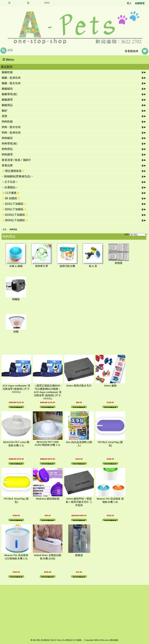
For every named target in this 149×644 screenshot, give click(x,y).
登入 (129, 3)
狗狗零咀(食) (10, 143)
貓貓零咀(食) (10, 94)
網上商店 (37, 640)
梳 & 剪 (93, 266)
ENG (47, 3)
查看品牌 (7, 165)
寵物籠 (119, 263)
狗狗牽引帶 (42, 266)
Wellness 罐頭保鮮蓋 (48, 499)
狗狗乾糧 (7, 122)
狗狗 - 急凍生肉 (11, 133)
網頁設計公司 (71, 640)
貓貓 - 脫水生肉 (11, 83)
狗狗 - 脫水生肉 (11, 127)
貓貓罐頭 (7, 89)
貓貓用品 (7, 105)
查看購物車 (132, 51)
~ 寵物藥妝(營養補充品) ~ (17, 176)
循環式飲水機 (67, 266)
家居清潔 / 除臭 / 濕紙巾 (16, 160)
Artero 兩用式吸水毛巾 (79, 386)
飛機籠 (16, 299)
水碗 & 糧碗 (16, 266)
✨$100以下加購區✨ (15, 215)
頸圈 (16, 332)
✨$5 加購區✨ (11, 198)
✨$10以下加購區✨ (14, 204)
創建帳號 (140, 3)
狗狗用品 (7, 149)
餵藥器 (79, 555)
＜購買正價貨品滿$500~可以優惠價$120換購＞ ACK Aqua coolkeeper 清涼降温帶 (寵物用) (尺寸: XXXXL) (48, 392)
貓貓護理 (7, 100)
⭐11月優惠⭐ (11, 193)
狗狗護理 (7, 154)
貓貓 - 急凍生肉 (11, 78)
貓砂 (4, 111)
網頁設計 (47, 640)
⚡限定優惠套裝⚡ (13, 171)
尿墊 (4, 116)
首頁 (4, 229)
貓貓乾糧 (7, 72)
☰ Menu (8, 60)
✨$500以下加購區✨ (15, 220)
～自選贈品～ (10, 187)
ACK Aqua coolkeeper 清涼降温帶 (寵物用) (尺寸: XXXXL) (16, 389)
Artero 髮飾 (110, 386)
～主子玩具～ (10, 182)
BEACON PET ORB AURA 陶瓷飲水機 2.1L (48, 443)
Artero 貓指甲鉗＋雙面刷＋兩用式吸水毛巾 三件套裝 (79, 502)
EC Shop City (59, 640)
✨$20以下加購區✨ (14, 209)
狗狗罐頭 (7, 138)
